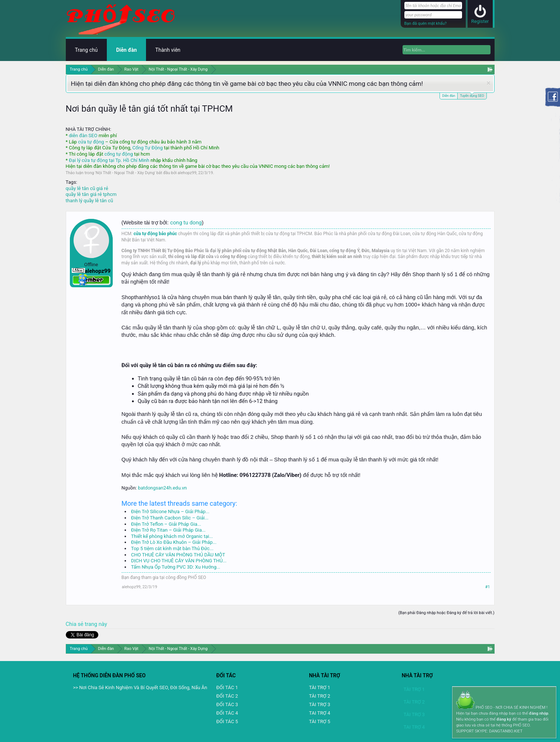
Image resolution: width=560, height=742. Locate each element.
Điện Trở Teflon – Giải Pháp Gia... (166, 524)
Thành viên (168, 50)
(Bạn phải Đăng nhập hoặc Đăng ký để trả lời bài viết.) (446, 613)
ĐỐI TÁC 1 (227, 687)
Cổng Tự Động (147, 148)
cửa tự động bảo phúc (155, 234)
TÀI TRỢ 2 (320, 696)
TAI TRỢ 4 (320, 713)
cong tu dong (186, 223)
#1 (488, 587)
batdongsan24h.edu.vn (162, 488)
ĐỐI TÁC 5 (227, 721)
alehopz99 (187, 173)
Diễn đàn (449, 96)
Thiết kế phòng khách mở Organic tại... (172, 536)
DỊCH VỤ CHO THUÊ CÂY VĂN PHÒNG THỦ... (179, 561)
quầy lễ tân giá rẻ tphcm (91, 194)
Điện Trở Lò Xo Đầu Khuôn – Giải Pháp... (174, 542)
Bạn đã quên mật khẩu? (426, 23)
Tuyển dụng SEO (472, 95)
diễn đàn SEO (83, 135)
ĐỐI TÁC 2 (227, 696)
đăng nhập (539, 713)
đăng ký (504, 719)
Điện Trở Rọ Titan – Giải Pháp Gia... (169, 530)
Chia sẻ (75, 624)
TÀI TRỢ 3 (320, 704)
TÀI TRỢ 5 (320, 721)
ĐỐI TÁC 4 (227, 713)
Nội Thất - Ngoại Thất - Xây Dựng (125, 173)
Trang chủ (86, 50)
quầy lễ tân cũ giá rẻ (87, 188)
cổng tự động (118, 154)
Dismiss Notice (488, 83)
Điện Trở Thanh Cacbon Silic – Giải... (170, 518)
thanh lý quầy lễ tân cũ (89, 201)
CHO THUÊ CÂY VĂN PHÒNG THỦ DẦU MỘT (178, 555)
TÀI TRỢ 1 (320, 687)
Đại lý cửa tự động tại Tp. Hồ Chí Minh (109, 160)
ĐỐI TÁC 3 (227, 704)
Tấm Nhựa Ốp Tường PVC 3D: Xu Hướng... (176, 567)
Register (480, 21)
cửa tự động (91, 142)
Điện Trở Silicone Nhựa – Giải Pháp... (170, 511)
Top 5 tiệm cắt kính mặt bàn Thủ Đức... (172, 548)
